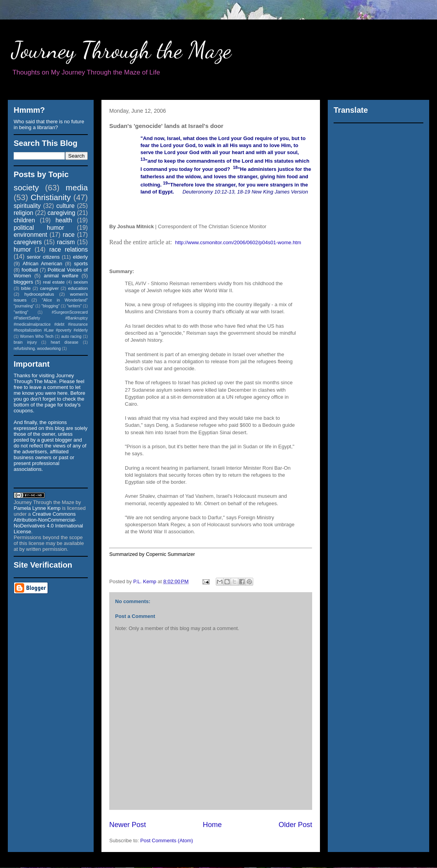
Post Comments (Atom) (167, 840)
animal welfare (61, 276)
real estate (54, 282)
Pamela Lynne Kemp (37, 508)
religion (23, 213)
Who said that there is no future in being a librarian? (49, 124)
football (30, 270)
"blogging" (51, 306)
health (64, 220)
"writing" (21, 312)
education (78, 288)
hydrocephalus (39, 294)
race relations (68, 249)
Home (212, 825)
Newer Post (128, 825)
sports (81, 264)
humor (22, 249)
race (69, 235)
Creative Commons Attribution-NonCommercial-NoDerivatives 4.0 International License (48, 523)
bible (26, 288)
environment (30, 235)
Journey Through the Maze (122, 50)
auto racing (71, 336)
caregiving (61, 213)
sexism (81, 282)
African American (43, 264)
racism (66, 242)
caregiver (50, 288)
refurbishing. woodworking (37, 349)
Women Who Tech (37, 336)
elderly (80, 257)
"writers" (74, 306)
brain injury (25, 342)
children (24, 220)
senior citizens (43, 257)
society (26, 187)
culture (65, 206)
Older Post (295, 825)
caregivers (28, 242)
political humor (39, 228)
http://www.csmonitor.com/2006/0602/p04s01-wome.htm (238, 242)
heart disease (65, 342)
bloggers (23, 282)
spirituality (27, 206)
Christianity (51, 197)
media (77, 187)
